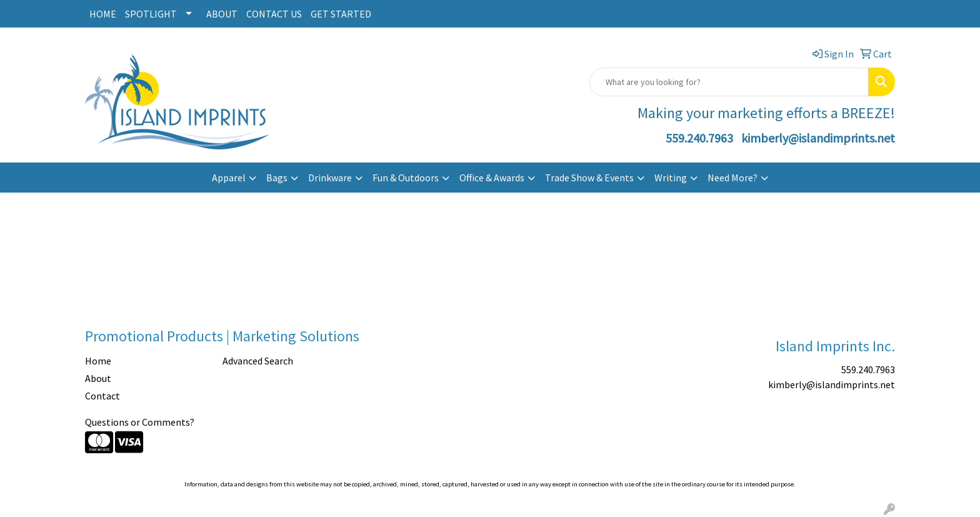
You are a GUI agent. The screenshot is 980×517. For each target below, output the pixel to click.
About (98, 378)
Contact (102, 396)
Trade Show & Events (589, 178)
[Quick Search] (729, 82)
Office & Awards (492, 178)
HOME (103, 14)
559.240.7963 (699, 138)
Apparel (229, 178)
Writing (671, 178)
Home (98, 361)
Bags (277, 178)
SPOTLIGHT (151, 14)
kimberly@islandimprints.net (818, 138)
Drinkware (330, 178)
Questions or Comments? (140, 422)
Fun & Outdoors (406, 178)
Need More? (732, 178)
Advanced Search (258, 361)
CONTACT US (274, 14)
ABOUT (222, 14)
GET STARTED (341, 14)
